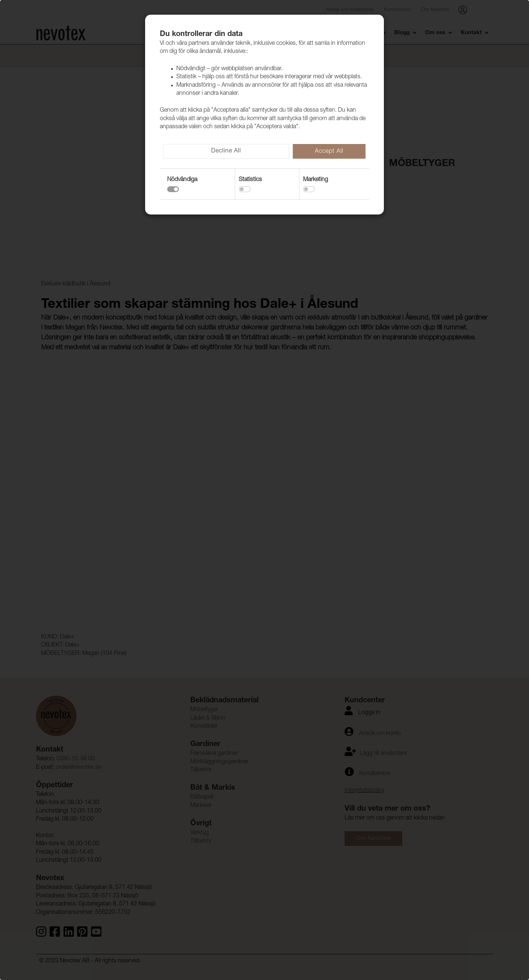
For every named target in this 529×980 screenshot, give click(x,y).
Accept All (329, 152)
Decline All (226, 151)
